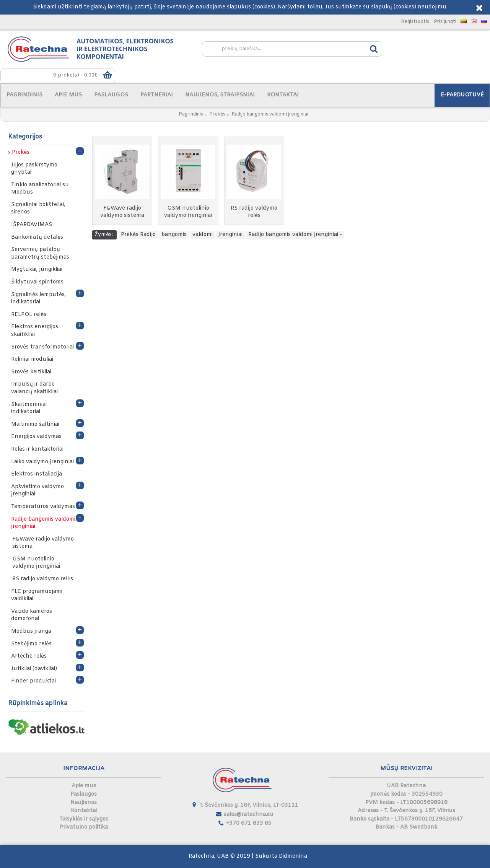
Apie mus (84, 786)
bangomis (174, 235)
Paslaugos (84, 794)
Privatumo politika (84, 827)
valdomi (203, 235)
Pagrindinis (191, 114)
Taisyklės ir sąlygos (84, 819)
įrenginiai (230, 235)
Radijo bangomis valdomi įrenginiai (270, 114)
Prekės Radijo (138, 235)
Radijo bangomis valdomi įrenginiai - (295, 235)
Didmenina (293, 856)
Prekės (217, 114)
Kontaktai (84, 811)
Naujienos (84, 803)
